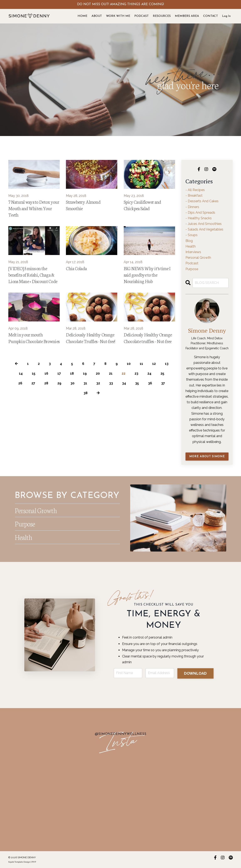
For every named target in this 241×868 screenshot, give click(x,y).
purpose (192, 269)
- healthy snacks (199, 218)
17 (59, 373)
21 (111, 373)
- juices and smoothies (204, 224)
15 (34, 373)
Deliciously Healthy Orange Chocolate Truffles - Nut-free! (90, 338)
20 (98, 373)
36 (150, 383)
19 (85, 373)
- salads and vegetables (204, 229)
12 (154, 364)
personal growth (198, 258)
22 (124, 373)
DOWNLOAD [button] (195, 673)
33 (111, 383)
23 (136, 373)
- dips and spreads (200, 213)
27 (33, 383)
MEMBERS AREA (187, 16)
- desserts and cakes (202, 201)
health (191, 246)
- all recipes (195, 190)
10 (129, 364)
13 (167, 364)
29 (59, 383)
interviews (193, 252)
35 (137, 383)
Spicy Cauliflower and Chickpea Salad (142, 205)
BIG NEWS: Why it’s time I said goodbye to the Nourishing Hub (147, 275)
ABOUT (97, 16)
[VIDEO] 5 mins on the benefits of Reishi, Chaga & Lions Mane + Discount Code (33, 275)
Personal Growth (36, 510)
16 (46, 373)
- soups (192, 235)
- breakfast (194, 196)
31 (85, 383)
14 (21, 373)
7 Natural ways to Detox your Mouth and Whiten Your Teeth (34, 208)
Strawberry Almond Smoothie (83, 205)
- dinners (192, 207)
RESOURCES (162, 16)
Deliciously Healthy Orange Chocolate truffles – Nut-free (148, 338)
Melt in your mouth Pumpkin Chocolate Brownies (34, 338)
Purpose (25, 523)
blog (189, 241)
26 (20, 383)
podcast (192, 263)
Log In (226, 16)
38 (86, 393)
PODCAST (142, 16)
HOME (82, 16)
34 (124, 383)
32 (98, 383)
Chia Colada (76, 268)
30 (72, 383)
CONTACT (211, 16)
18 (72, 373)
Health (23, 537)
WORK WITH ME (118, 16)
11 (141, 364)
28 (46, 383)
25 (162, 373)
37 (163, 383)
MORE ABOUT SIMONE (207, 457)
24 (149, 373)
